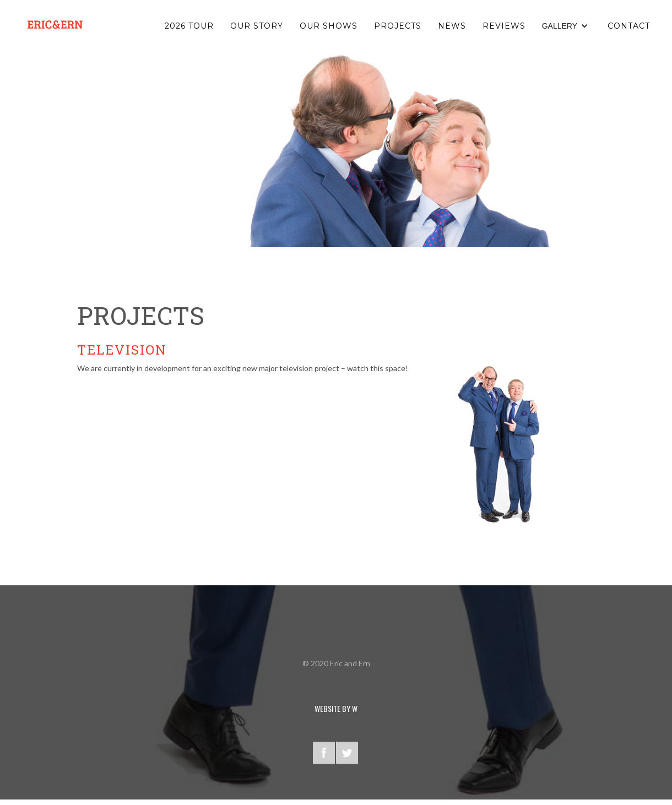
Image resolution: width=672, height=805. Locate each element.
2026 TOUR (189, 26)
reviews (504, 26)
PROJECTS (398, 26)
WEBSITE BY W (336, 708)
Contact (629, 26)
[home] (55, 25)
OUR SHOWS (329, 26)
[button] (567, 26)
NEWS (452, 26)
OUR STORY (257, 26)
